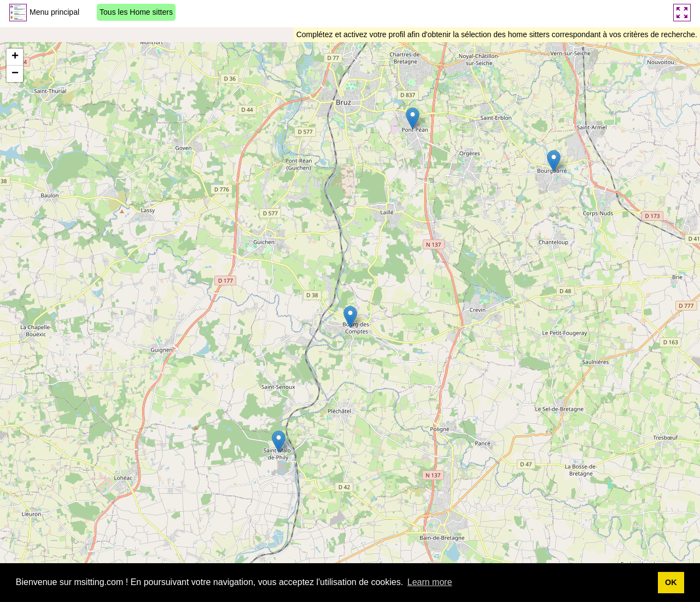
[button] (350, 317)
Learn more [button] (430, 582)
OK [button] (671, 582)
